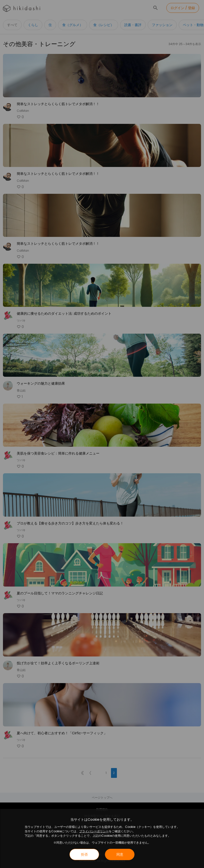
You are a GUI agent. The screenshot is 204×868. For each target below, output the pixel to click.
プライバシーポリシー (94, 831)
